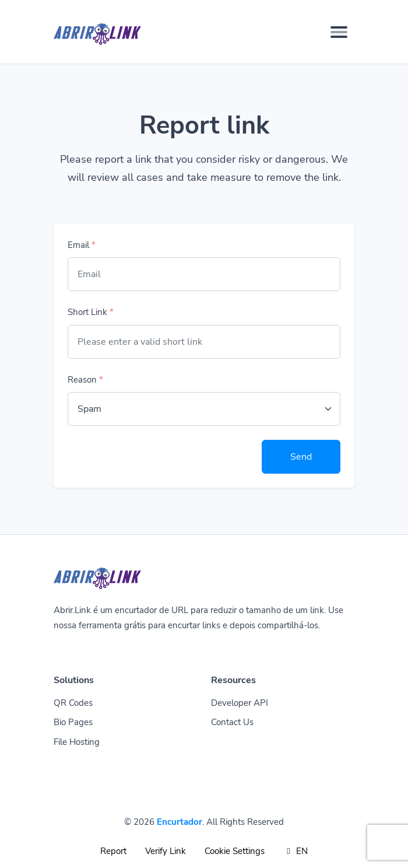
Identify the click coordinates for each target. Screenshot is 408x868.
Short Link (91, 312)
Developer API (240, 703)
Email (82, 245)
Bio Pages (73, 722)
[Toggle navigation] (339, 32)
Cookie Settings (235, 851)
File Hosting (77, 742)
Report (113, 851)
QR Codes (73, 703)
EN (296, 851)
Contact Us (232, 722)
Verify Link (166, 851)
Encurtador (180, 822)
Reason (85, 380)
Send (301, 457)
